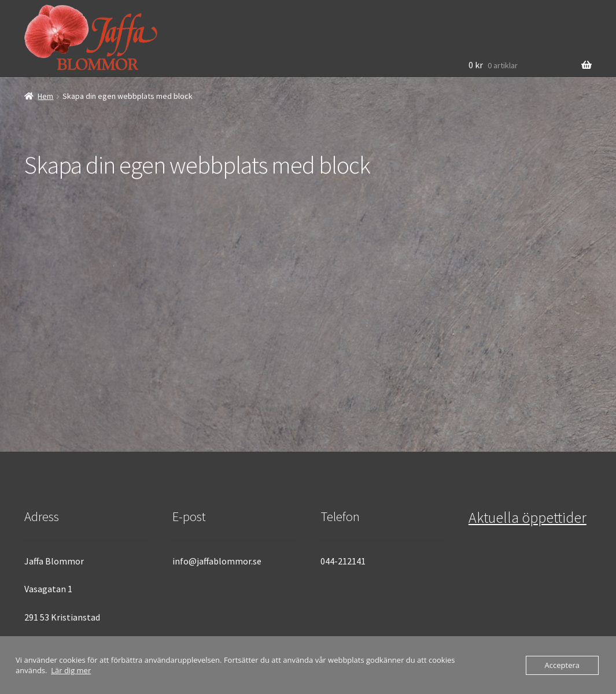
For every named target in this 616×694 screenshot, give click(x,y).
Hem (45, 96)
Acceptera (562, 665)
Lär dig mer (71, 670)
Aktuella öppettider (528, 518)
